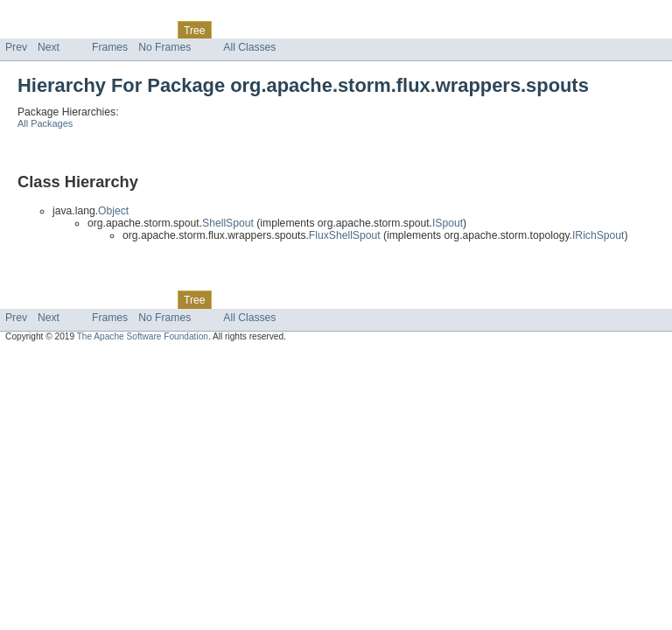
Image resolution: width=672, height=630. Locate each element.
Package (81, 30)
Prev (16, 47)
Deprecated (249, 30)
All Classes (249, 47)
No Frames (164, 47)
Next (49, 47)
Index (299, 30)
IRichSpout (598, 235)
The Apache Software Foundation (143, 336)
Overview (28, 30)
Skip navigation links (48, 15)
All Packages (45, 123)
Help (334, 30)
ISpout (448, 223)
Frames (110, 47)
